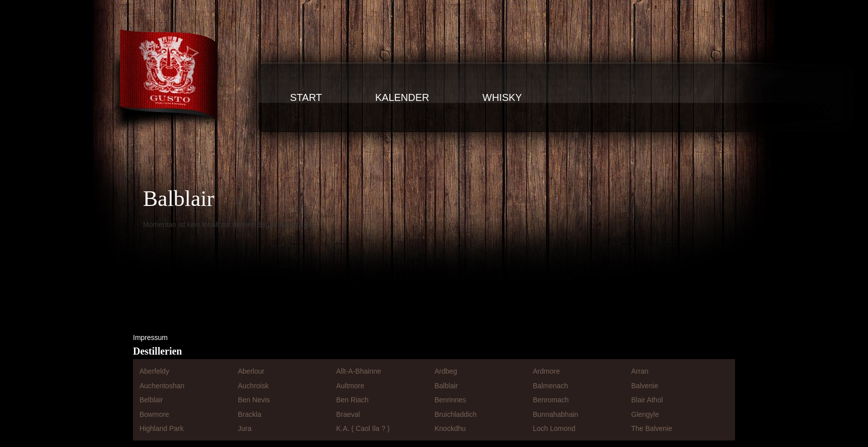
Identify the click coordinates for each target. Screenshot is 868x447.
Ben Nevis (254, 400)
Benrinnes (450, 400)
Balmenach (550, 386)
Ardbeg (446, 371)
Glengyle (645, 414)
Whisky (502, 97)
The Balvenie (652, 428)
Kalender (402, 97)
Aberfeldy (154, 371)
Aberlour (251, 371)
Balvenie (645, 386)
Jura (245, 428)
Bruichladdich (456, 414)
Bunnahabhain (555, 414)
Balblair (446, 386)
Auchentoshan (162, 386)
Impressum (150, 338)
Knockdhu (450, 428)
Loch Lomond (554, 428)
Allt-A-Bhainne (359, 371)
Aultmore (350, 386)
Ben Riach (352, 400)
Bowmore (154, 414)
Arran (640, 371)
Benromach (551, 400)
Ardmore (546, 371)
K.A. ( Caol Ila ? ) (363, 428)
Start (306, 97)
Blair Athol (647, 400)
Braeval (348, 414)
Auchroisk (253, 386)
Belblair (151, 400)
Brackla (250, 414)
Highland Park (162, 428)
